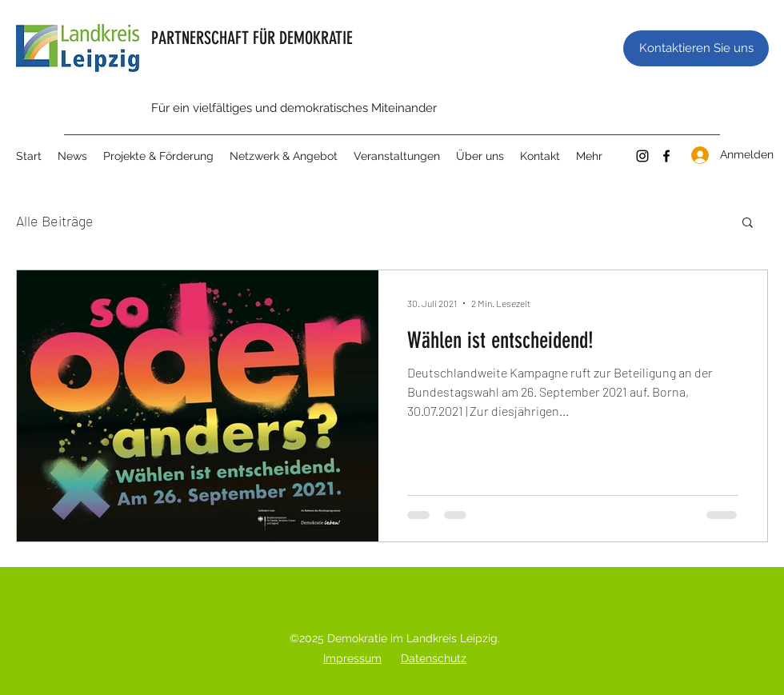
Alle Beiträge (55, 221)
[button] (748, 224)
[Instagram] (642, 156)
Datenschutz (434, 658)
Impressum (352, 658)
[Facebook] (666, 156)
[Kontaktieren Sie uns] (696, 48)
